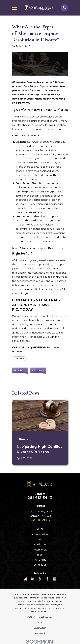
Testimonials (40, 550)
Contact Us (40, 565)
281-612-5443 (40, 498)
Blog (40, 555)
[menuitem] (40, 622)
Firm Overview (40, 534)
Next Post (38, 370)
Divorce (19, 359)
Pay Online (40, 560)
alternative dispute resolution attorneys (40, 316)
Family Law (40, 545)
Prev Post (20, 370)
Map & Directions (40, 520)
